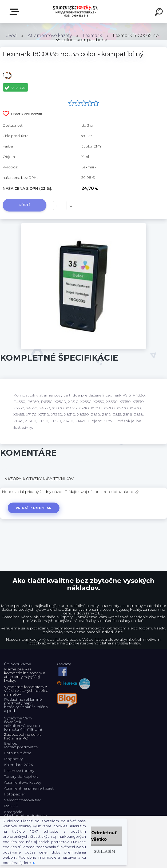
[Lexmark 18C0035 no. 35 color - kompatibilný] (84, 225)
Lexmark (92, 35)
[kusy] (60, 205)
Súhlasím (105, 851)
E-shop (15, 12)
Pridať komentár (34, 508)
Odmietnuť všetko (104, 836)
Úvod (11, 35)
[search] (160, 13)
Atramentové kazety (50, 35)
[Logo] (76, 11)
